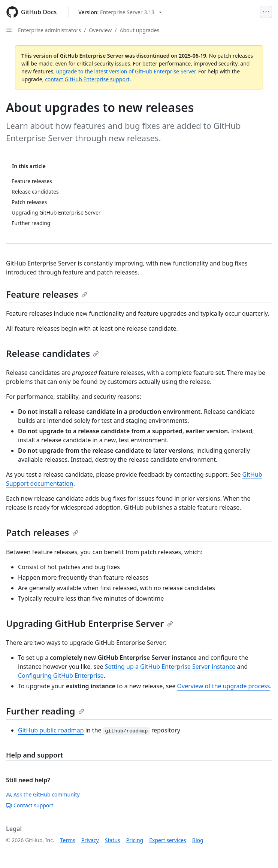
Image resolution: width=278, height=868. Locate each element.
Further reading (45, 711)
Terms (68, 840)
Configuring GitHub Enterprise (61, 676)
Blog (198, 840)
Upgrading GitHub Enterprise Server (90, 623)
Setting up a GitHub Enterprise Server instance (170, 667)
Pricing (135, 840)
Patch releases (42, 532)
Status (113, 840)
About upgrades (140, 30)
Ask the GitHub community (43, 794)
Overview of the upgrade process (224, 686)
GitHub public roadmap (51, 730)
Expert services (168, 840)
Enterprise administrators (49, 30)
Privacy (90, 840)
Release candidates (52, 353)
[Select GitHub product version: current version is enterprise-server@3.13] (120, 12)
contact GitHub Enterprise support (87, 79)
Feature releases (47, 294)
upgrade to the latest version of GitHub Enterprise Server (126, 71)
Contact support (30, 805)
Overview (100, 30)
